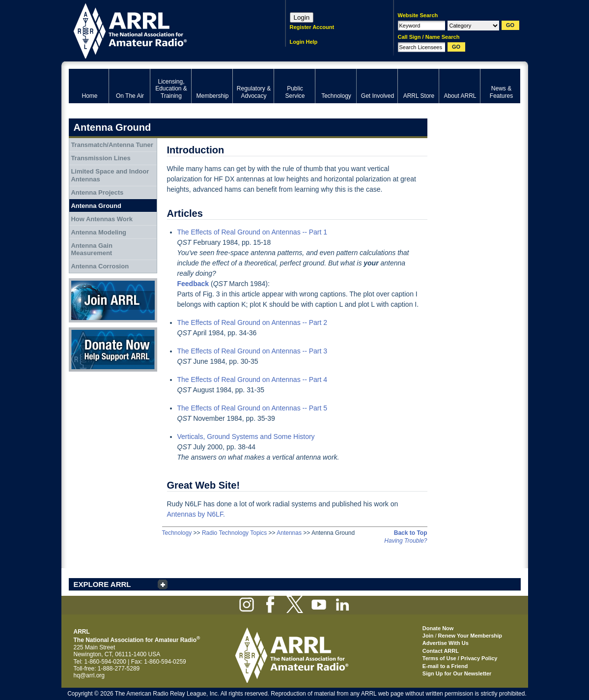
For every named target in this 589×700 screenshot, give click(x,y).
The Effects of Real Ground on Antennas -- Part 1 (252, 232)
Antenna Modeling (98, 232)
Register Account (312, 27)
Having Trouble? (406, 541)
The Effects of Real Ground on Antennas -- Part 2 (252, 322)
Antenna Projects (97, 192)
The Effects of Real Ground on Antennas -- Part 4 (252, 379)
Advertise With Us (446, 643)
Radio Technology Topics (234, 533)
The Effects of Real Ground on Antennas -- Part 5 (252, 408)
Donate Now (113, 350)
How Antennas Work (102, 219)
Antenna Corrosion (100, 266)
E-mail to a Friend (445, 666)
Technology (177, 533)
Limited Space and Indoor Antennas (110, 175)
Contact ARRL (441, 651)
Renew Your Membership (470, 636)
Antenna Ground (96, 206)
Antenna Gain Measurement (92, 249)
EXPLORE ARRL (102, 584)
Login (302, 17)
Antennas (289, 533)
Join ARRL (113, 300)
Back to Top (411, 533)
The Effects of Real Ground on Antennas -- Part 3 (252, 351)
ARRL (164, 30)
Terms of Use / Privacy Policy (460, 658)
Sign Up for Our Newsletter (457, 673)
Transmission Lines (100, 158)
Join (428, 636)
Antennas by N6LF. (196, 514)
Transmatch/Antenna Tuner (112, 145)
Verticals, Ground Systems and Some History (246, 437)
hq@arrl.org (89, 675)
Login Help (304, 42)
